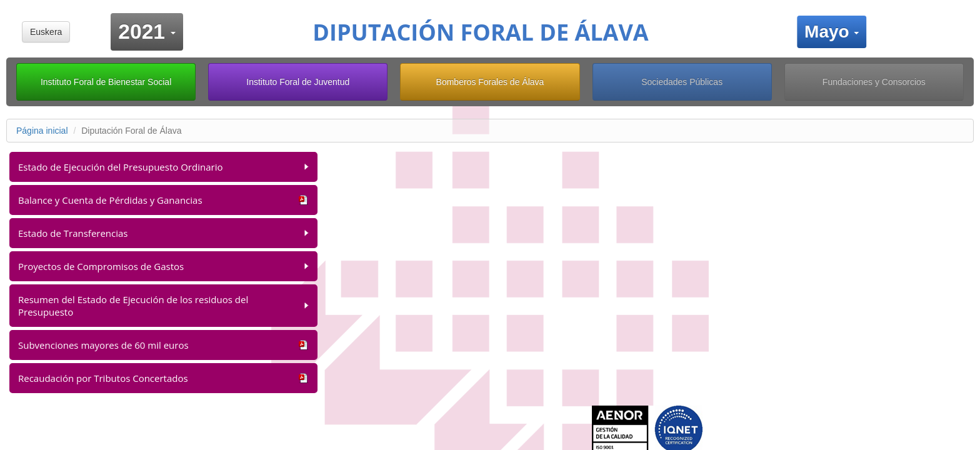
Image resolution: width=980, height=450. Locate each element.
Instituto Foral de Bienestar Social (106, 82)
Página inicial (42, 131)
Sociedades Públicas (682, 82)
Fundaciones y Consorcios (874, 82)
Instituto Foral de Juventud (298, 82)
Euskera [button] (46, 32)
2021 (151, 30)
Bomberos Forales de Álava (490, 82)
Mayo (835, 30)
